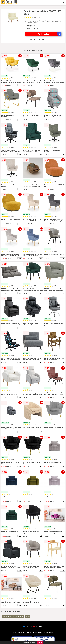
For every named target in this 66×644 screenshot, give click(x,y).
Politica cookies (48, 632)
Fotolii (28, 616)
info (20, 85)
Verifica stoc (49, 34)
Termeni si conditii (18, 632)
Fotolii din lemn (18, 616)
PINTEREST (38, 627)
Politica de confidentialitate (34, 632)
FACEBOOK (28, 627)
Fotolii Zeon (7, 616)
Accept (40, 642)
